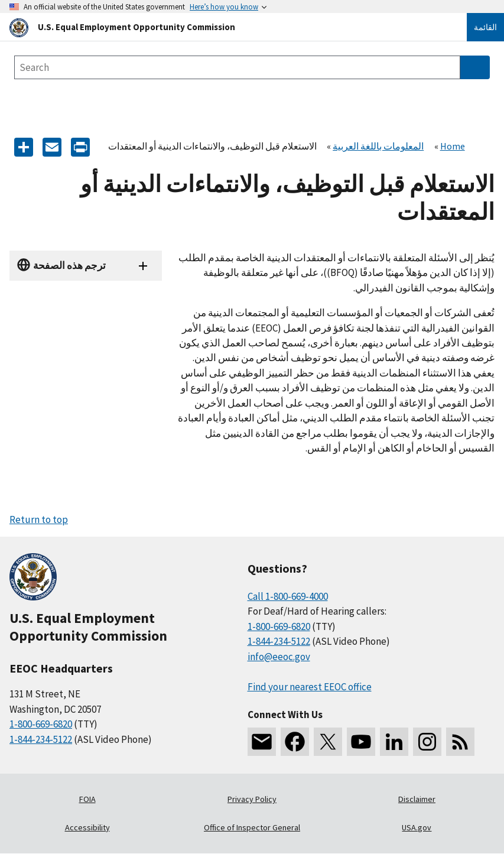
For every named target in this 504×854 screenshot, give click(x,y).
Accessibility (87, 827)
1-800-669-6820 (41, 724)
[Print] (80, 146)
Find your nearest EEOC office (310, 687)
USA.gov (417, 827)
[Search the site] (237, 67)
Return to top (39, 519)
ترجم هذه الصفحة (69, 265)
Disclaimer (417, 799)
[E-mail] (52, 146)
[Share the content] (24, 146)
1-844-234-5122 (41, 739)
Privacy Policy (252, 799)
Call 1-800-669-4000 (288, 596)
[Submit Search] (475, 67)
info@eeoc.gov (279, 657)
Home (453, 146)
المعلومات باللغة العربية (378, 146)
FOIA (87, 799)
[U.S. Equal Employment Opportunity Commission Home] (224, 27)
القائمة (485, 27)
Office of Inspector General (252, 827)
